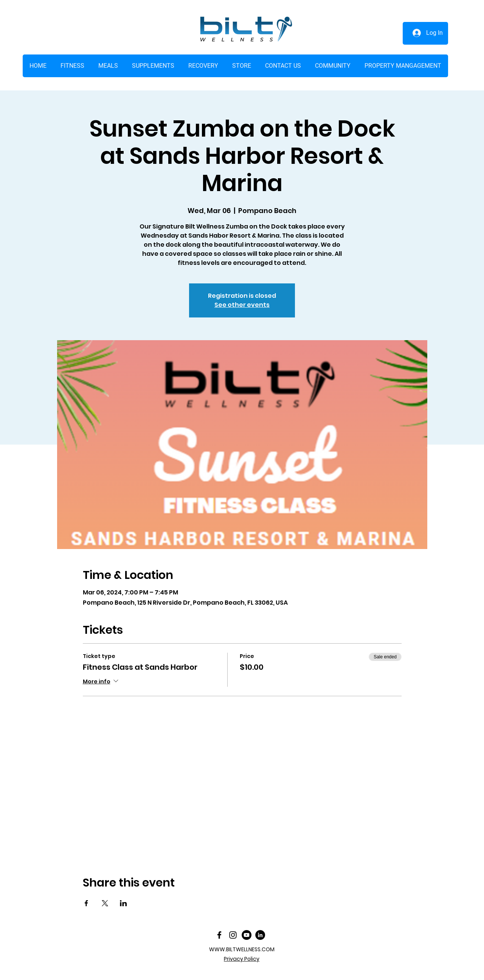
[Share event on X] (105, 903)
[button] (241, 66)
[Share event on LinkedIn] (123, 903)
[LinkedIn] (260, 935)
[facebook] (219, 935)
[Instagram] (233, 935)
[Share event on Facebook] (86, 903)
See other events (242, 305)
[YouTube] (247, 935)
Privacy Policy (242, 959)
